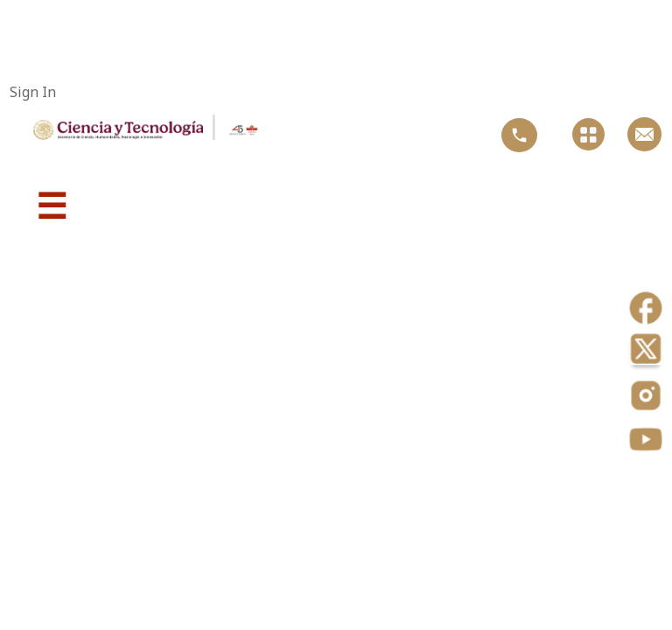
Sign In (33, 92)
